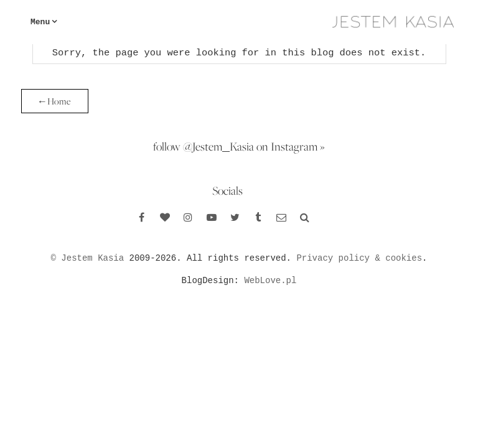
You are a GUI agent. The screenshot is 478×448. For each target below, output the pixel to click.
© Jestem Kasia (88, 258)
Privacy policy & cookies (359, 258)
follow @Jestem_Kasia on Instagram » (239, 146)
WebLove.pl (270, 281)
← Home (55, 101)
